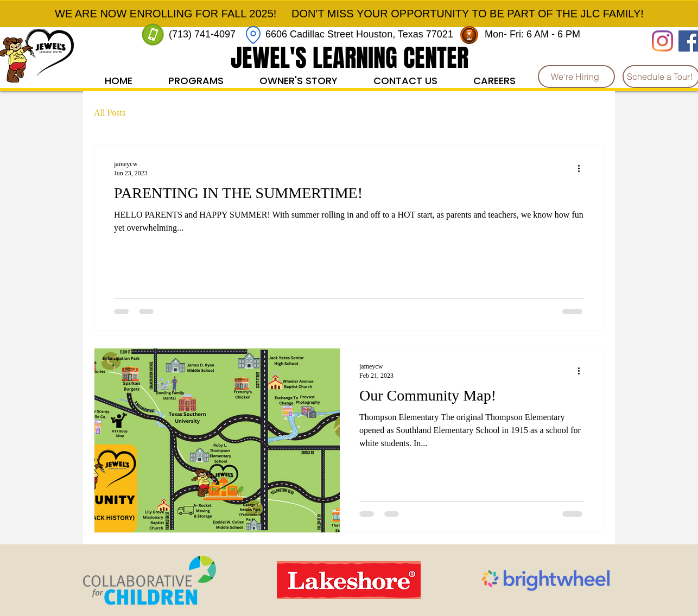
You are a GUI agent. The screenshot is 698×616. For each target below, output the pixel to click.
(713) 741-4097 (202, 34)
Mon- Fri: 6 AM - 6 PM (534, 34)
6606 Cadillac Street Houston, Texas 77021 (359, 34)
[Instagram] (662, 41)
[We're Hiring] (576, 77)
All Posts (110, 113)
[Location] (253, 35)
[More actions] (582, 168)
